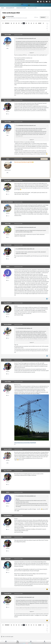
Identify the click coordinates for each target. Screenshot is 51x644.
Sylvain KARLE (11, 17)
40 (31, 23)
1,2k (8, 280)
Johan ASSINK (8, 382)
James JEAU (8, 224)
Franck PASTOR (8, 181)
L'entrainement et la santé (21, 18)
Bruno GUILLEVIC (30, 39)
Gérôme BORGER (8, 324)
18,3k (8, 572)
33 (14, 23)
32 (11, 23)
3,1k (8, 237)
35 (19, 23)
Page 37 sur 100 (47, 27)
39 (29, 23)
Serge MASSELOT (8, 303)
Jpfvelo (8, 267)
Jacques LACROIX (8, 449)
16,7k (8, 194)
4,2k (8, 114)
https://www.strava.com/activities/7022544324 (25, 443)
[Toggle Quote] (16, 38)
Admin (8, 159)
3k (8, 463)
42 (36, 23)
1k (8, 173)
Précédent (7, 23)
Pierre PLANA (8, 35)
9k (8, 48)
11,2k (8, 317)
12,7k (8, 216)
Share (36, 17)
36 (21, 23)
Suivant (40, 23)
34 (16, 23)
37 (24, 23)
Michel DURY (8, 559)
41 (34, 23)
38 (26, 23)
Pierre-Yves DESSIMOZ (8, 202)
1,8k (8, 395)
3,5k (8, 338)
